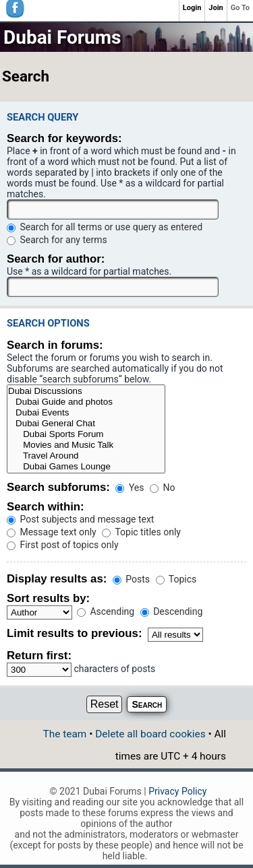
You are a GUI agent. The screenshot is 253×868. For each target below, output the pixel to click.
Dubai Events (86, 413)
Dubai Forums (62, 37)
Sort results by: (48, 598)
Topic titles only (141, 532)
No (162, 488)
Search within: (46, 507)
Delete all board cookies (150, 734)
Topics (176, 579)
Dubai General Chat (86, 424)
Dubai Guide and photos (86, 402)
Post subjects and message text (80, 519)
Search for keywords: (64, 138)
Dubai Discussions (86, 391)
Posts (131, 579)
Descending (172, 611)
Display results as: (57, 579)
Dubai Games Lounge (86, 467)
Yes (130, 488)
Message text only (52, 532)
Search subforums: (58, 487)
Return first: (39, 656)
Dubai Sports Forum (86, 434)
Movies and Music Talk (86, 445)
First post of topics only (63, 545)
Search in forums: (55, 345)
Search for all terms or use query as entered (105, 227)
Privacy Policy (177, 791)
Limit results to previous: (74, 633)
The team (65, 734)
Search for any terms (57, 240)
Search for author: (56, 259)
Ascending (106, 611)
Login (192, 8)
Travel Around (86, 456)
